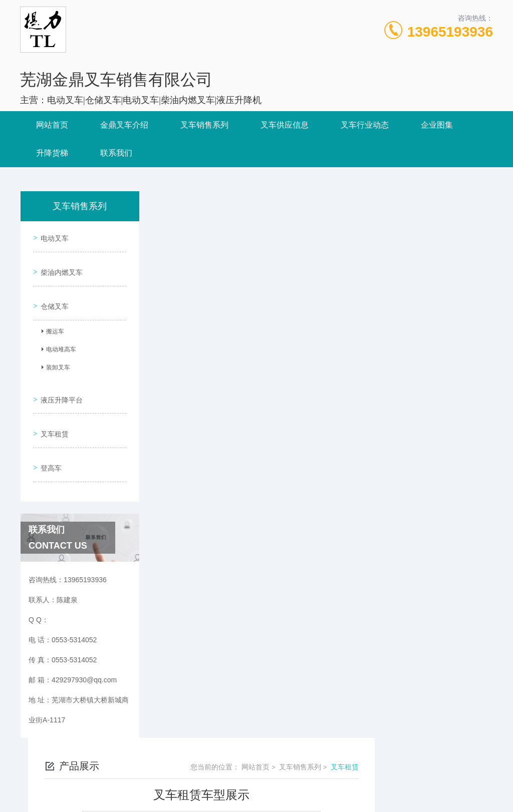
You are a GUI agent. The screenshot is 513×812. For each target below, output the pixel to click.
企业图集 (437, 125)
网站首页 (52, 125)
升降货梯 (52, 153)
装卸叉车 (55, 354)
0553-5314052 (194, 744)
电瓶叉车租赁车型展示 (233, 478)
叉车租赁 (52, 409)
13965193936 (450, 32)
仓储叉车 (52, 292)
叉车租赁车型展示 (226, 461)
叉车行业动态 (365, 125)
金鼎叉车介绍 (124, 125)
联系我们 (116, 153)
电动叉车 (52, 235)
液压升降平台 (59, 380)
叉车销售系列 (204, 125)
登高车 (49, 437)
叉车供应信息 (285, 125)
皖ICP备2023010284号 (327, 760)
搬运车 (52, 318)
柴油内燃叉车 (59, 264)
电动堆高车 (58, 336)
